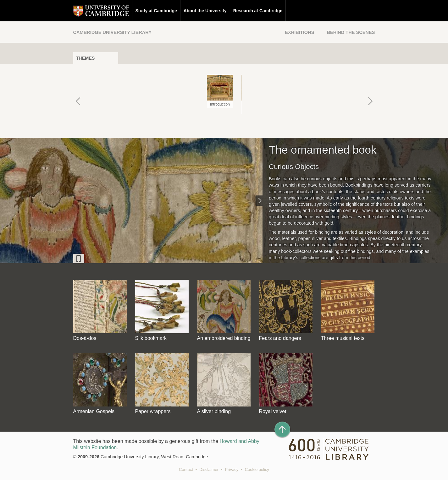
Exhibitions (299, 32)
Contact (186, 469)
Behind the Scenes (351, 32)
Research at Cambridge (258, 11)
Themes (86, 58)
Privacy (232, 469)
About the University (205, 11)
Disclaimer (209, 469)
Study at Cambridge (156, 11)
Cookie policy (257, 469)
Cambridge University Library (112, 32)
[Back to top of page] (282, 429)
